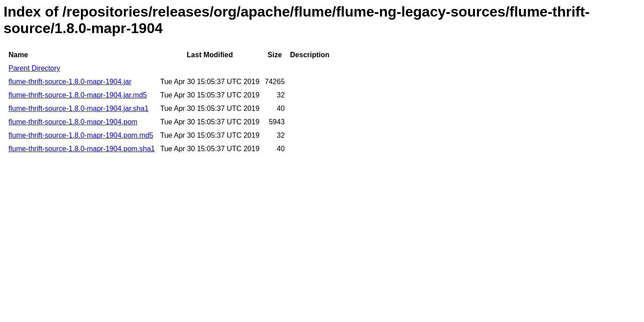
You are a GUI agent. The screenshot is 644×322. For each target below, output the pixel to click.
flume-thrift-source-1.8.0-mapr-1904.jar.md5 (78, 95)
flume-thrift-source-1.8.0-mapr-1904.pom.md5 (81, 135)
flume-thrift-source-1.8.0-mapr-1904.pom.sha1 (82, 149)
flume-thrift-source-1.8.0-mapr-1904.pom (73, 122)
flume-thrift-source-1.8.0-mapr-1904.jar (70, 82)
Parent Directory (34, 68)
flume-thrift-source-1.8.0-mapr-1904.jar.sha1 (78, 108)
